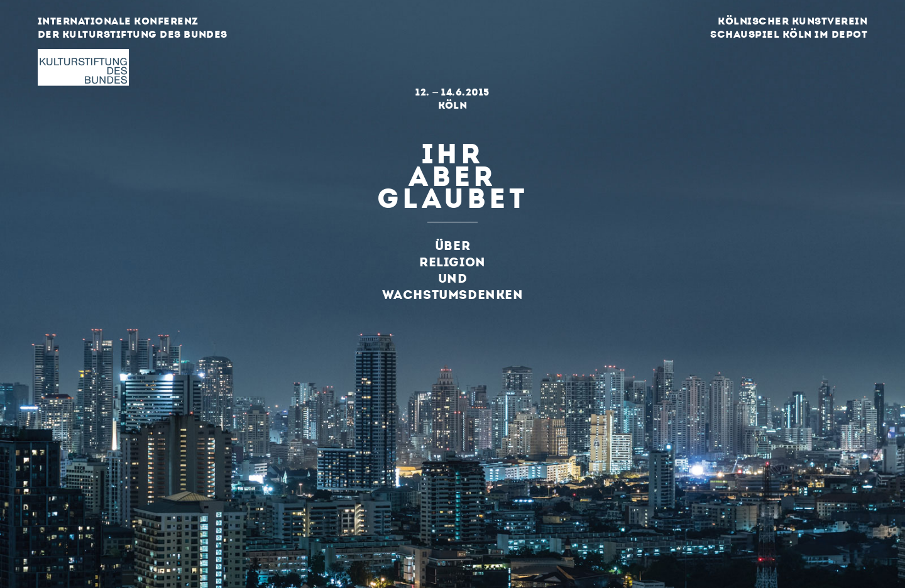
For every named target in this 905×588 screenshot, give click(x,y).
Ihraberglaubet (452, 173)
